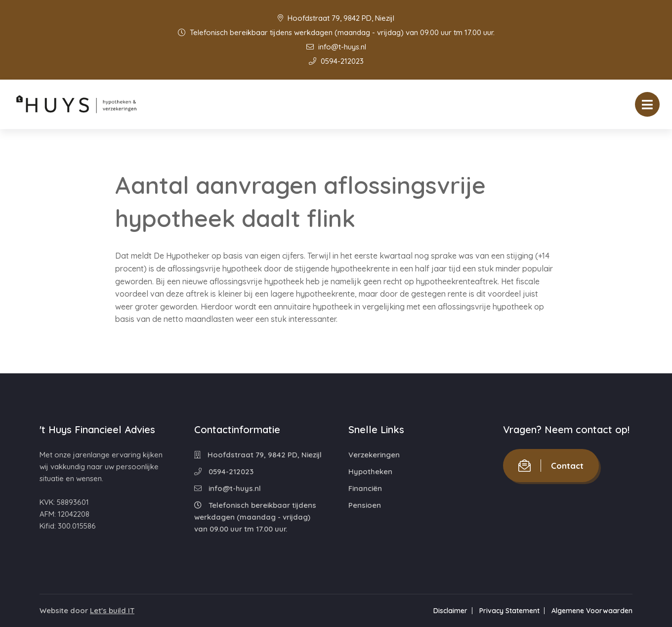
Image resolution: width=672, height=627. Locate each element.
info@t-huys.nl (336, 47)
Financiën (365, 488)
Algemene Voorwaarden (592, 611)
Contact (551, 466)
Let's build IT (112, 610)
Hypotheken (370, 471)
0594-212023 (336, 61)
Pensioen (365, 505)
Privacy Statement (509, 611)
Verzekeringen (374, 455)
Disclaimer (450, 611)
